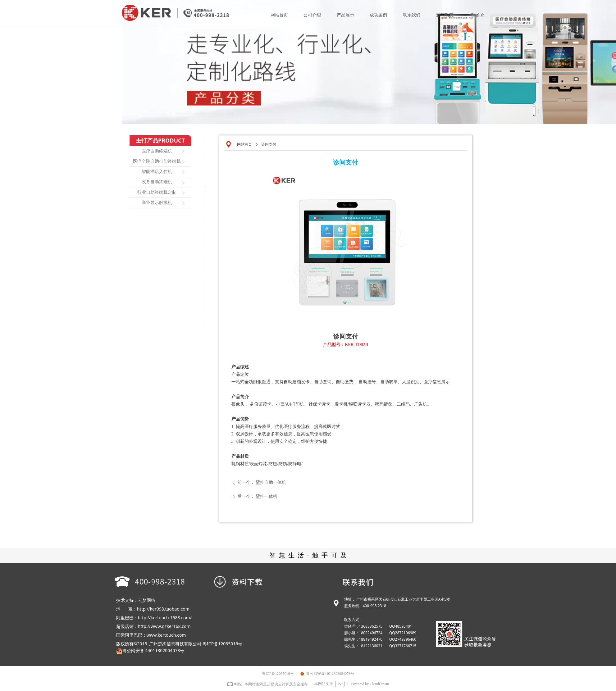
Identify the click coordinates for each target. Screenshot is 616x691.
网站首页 (244, 144)
